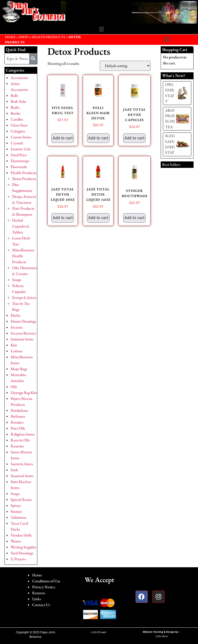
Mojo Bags (19, 369)
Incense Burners (23, 333)
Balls (14, 95)
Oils (14, 387)
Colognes (18, 131)
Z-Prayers (18, 559)
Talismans (18, 517)
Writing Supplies (23, 547)
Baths (15, 107)
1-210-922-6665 (98, 632)
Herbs (15, 315)
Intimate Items (22, 339)
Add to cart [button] (63, 138)
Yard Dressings (22, 553)
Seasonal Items (22, 476)
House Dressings (23, 321)
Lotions (17, 351)
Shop (24, 37)
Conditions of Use (46, 581)
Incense (17, 327)
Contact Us (41, 605)
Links (36, 599)
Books (15, 113)
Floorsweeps (20, 161)
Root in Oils (20, 440)
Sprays (16, 505)
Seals (14, 470)
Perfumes (18, 416)
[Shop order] (125, 66)
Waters (16, 541)
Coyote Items (21, 137)
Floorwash (19, 167)
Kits (14, 345)
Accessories (19, 78)
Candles (17, 119)
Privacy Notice (44, 587)
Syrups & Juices (24, 297)
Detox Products (24, 179)
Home (37, 575)
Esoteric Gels (21, 149)
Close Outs (19, 125)
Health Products (48, 37)
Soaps (17, 280)
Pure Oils (18, 428)
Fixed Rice (19, 155)
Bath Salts (18, 101)
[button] (101, 29)
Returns (39, 593)
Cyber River (162, 636)
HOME (10, 37)
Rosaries (17, 446)
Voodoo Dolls (21, 535)
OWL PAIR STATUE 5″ (172, 93)
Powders (17, 422)
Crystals (17, 143)
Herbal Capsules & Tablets (21, 226)
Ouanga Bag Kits (24, 393)
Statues (16, 511)
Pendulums (19, 410)
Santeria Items (22, 464)
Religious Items (23, 434)
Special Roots (21, 500)
